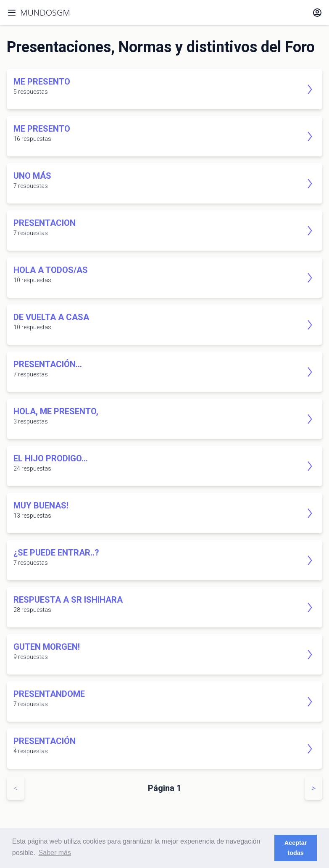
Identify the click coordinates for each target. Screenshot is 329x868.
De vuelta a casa (51, 317)
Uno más (32, 176)
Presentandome (49, 694)
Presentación (45, 741)
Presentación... (48, 364)
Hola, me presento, (56, 411)
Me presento (42, 82)
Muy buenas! (41, 505)
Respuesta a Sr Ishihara (68, 600)
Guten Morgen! (47, 647)
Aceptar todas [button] (296, 848)
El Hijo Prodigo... (51, 458)
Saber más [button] (55, 853)
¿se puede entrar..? (56, 553)
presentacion (45, 223)
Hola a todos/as (51, 270)
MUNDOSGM (45, 12)
